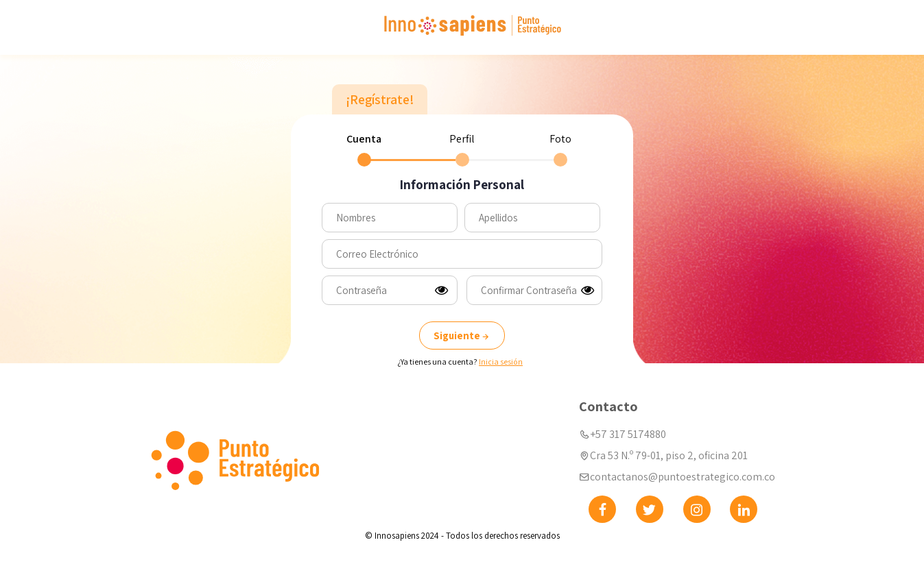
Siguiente (462, 335)
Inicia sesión (501, 362)
